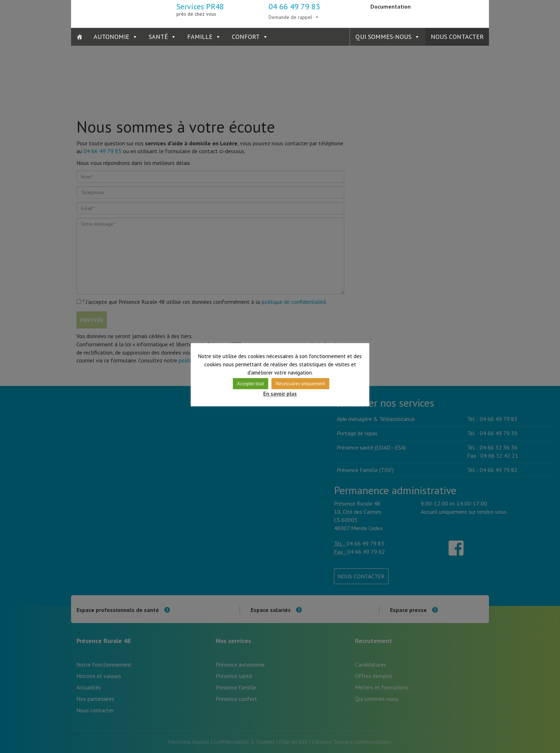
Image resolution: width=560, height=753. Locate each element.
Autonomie (111, 37)
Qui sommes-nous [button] (383, 37)
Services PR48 (200, 9)
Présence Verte (454, 12)
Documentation (391, 6)
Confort (246, 37)
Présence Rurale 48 (106, 12)
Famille (200, 37)
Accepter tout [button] (251, 384)
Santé (158, 37)
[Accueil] (80, 37)
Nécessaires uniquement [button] (300, 384)
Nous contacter (457, 37)
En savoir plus (280, 394)
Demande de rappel (290, 17)
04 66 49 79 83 (294, 6)
